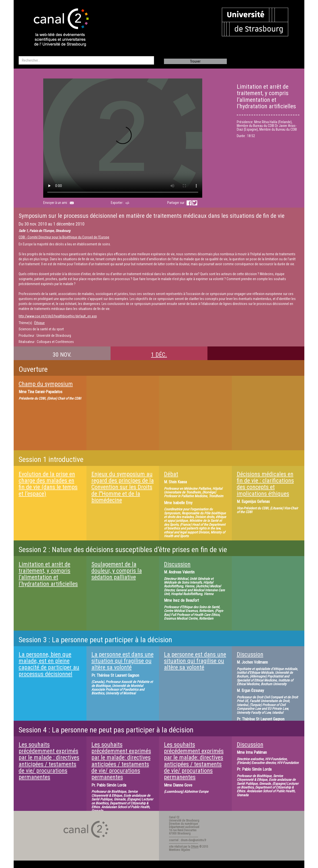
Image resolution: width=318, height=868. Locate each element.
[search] (86, 60)
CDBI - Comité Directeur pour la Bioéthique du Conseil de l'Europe (64, 237)
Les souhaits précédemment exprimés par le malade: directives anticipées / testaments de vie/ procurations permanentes (121, 761)
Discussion (177, 564)
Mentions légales (179, 850)
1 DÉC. (159, 355)
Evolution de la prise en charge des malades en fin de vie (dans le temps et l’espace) (48, 484)
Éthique (40, 323)
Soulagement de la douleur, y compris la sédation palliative (117, 571)
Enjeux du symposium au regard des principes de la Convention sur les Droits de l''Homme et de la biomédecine (123, 487)
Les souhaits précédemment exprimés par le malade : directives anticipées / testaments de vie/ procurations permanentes (49, 761)
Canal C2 (174, 817)
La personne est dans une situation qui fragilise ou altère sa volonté (122, 661)
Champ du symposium (46, 384)
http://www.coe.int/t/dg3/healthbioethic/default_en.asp (58, 316)
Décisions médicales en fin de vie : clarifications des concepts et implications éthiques (265, 484)
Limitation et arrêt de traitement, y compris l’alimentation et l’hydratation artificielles (48, 574)
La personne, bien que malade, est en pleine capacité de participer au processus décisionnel (49, 664)
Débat (171, 474)
